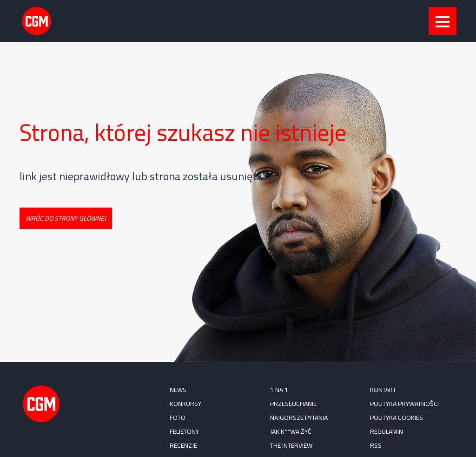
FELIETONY (184, 431)
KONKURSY (185, 404)
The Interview (291, 445)
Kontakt (383, 390)
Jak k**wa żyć (291, 431)
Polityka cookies (397, 418)
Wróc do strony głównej (66, 218)
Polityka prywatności (404, 404)
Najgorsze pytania (299, 418)
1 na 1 (279, 390)
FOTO (178, 418)
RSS (376, 445)
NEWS (178, 390)
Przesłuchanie (293, 404)
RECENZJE (183, 445)
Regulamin (387, 431)
